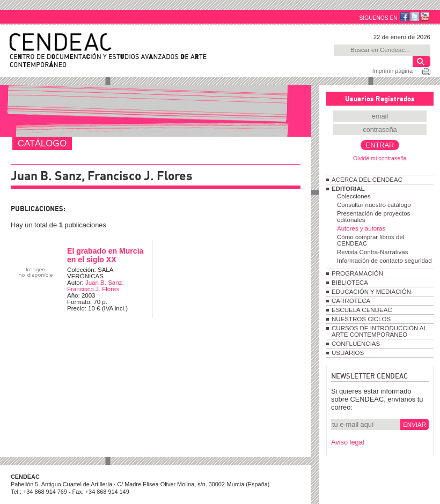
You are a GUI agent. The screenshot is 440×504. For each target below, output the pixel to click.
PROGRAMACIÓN (357, 273)
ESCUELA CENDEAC (362, 310)
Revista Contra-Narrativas (372, 252)
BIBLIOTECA (350, 283)
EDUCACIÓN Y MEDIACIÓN (371, 292)
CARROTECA (351, 301)
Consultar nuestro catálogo (374, 205)
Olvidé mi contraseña (380, 158)
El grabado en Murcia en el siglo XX (105, 255)
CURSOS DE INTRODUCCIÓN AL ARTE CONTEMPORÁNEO (379, 331)
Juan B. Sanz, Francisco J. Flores (96, 286)
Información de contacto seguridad (384, 261)
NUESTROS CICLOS (361, 319)
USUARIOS (348, 353)
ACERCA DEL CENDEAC (367, 180)
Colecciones (354, 196)
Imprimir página (393, 71)
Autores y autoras (361, 228)
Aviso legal (348, 442)
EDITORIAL (348, 189)
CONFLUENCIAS (356, 344)
